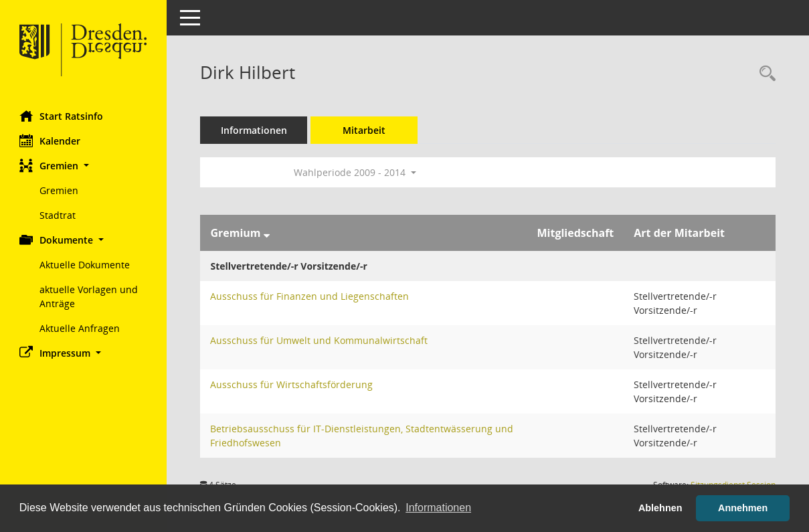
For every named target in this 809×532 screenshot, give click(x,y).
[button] (84, 166)
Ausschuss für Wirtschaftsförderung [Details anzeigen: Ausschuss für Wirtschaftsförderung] (292, 384)
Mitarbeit (365, 130)
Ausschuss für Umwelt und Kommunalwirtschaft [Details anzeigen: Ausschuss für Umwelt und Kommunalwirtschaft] (320, 340)
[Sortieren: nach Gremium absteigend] (267, 233)
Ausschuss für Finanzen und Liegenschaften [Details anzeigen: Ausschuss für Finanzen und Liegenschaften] (310, 296)
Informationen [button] (438, 508)
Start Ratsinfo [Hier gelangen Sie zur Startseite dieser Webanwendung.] (62, 116)
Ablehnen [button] (660, 508)
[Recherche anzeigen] (764, 74)
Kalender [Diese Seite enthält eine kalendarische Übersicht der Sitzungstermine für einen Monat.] (51, 141)
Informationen (255, 130)
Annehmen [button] (743, 508)
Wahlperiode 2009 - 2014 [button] (356, 172)
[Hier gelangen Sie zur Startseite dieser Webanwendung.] (84, 50)
